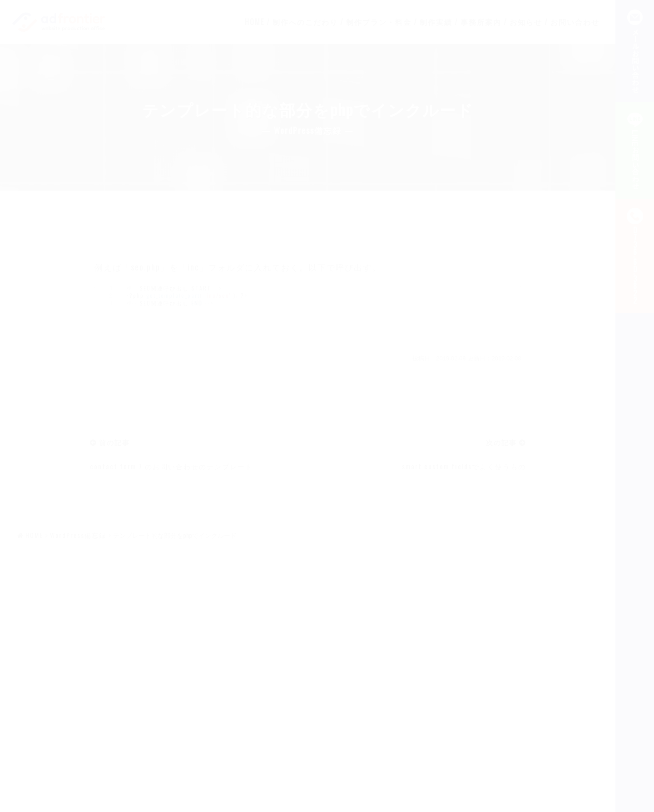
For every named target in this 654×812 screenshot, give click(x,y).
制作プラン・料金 (379, 22)
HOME (255, 22)
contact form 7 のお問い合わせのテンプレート (171, 466)
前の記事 (114, 442)
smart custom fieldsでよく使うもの (464, 466)
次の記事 (501, 442)
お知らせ (526, 22)
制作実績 (436, 22)
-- (635, 256)
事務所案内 (481, 22)
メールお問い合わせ (635, 51)
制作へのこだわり (305, 22)
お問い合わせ (575, 22)
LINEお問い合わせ (635, 150)
